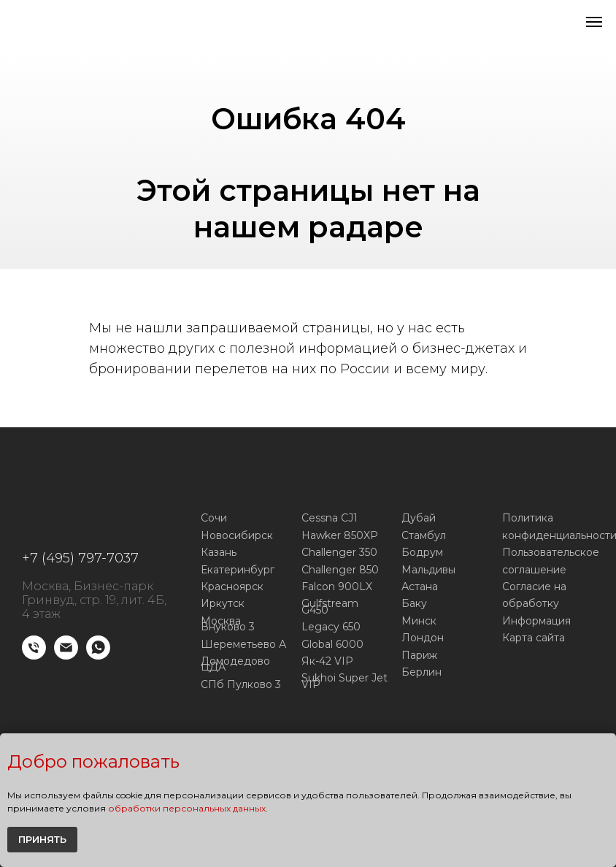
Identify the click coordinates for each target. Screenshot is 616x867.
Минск (419, 621)
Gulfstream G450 (330, 607)
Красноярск (232, 587)
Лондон (423, 638)
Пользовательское (551, 552)
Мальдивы (428, 570)
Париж (419, 655)
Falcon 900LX (337, 587)
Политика (528, 518)
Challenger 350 (339, 552)
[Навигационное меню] (594, 22)
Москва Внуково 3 (228, 624)
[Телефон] (34, 656)
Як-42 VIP (327, 661)
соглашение (534, 570)
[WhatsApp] (98, 656)
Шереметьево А (243, 644)
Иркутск (223, 603)
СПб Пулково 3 (241, 684)
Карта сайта (534, 638)
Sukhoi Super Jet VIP (344, 681)
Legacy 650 (331, 627)
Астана (420, 587)
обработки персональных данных (187, 808)
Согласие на (534, 587)
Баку (414, 603)
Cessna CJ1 (330, 518)
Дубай (419, 518)
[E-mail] (66, 656)
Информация (536, 621)
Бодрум (422, 552)
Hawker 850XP (340, 535)
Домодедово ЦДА (235, 664)
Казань (219, 552)
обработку (531, 603)
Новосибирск (237, 535)
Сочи (214, 518)
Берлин (421, 672)
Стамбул (424, 535)
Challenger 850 (340, 570)
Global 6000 (332, 644)
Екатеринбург (238, 570)
